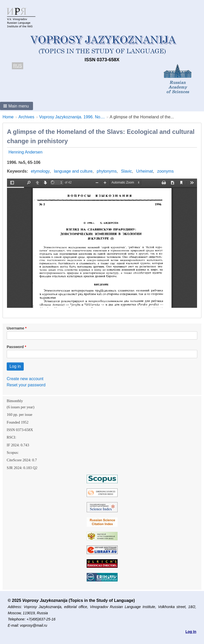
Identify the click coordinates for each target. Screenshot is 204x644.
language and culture (73, 171)
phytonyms (107, 171)
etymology (40, 171)
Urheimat (145, 171)
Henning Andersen (26, 152)
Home (8, 117)
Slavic (127, 171)
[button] (17, 106)
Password (15, 347)
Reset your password (26, 385)
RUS (18, 66)
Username (15, 328)
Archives (26, 117)
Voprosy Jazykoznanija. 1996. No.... (72, 117)
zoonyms (165, 171)
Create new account (25, 379)
